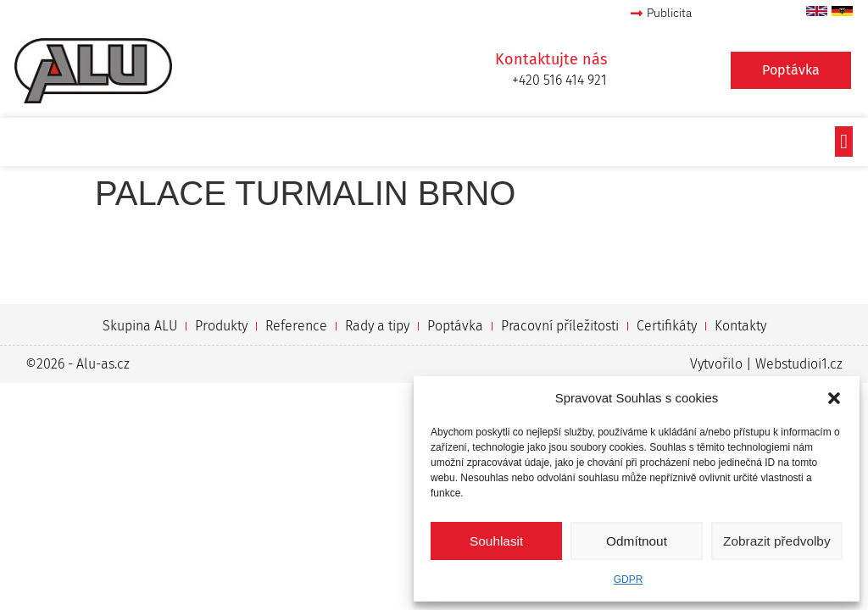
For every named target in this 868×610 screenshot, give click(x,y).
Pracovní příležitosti (560, 326)
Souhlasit (497, 541)
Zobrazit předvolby (777, 541)
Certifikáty (667, 326)
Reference (296, 326)
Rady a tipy (377, 326)
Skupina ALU (140, 326)
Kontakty (740, 326)
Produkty (221, 326)
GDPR (629, 579)
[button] (834, 398)
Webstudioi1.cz (799, 364)
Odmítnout (637, 541)
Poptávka (455, 326)
